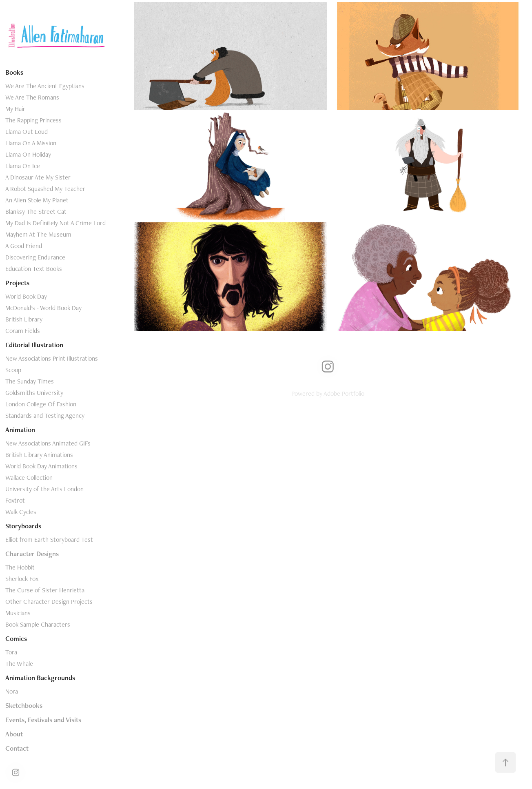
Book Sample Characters (38, 624)
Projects (17, 283)
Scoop (13, 370)
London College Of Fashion (41, 404)
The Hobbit (20, 567)
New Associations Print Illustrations (52, 358)
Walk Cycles (21, 512)
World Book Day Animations (41, 466)
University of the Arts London (44, 489)
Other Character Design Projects (49, 602)
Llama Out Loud (27, 132)
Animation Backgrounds (40, 678)
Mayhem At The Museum (38, 234)
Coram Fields (23, 331)
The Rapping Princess (33, 120)
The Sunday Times (30, 381)
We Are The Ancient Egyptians (45, 86)
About (14, 734)
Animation (20, 430)
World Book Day (26, 296)
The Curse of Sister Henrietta (45, 590)
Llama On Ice (23, 166)
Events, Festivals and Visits (43, 720)
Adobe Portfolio (344, 393)
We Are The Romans (32, 97)
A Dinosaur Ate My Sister (38, 177)
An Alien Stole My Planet (37, 200)
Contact (17, 748)
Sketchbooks (24, 705)
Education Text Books (34, 269)
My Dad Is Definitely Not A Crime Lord (55, 223)
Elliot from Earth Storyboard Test (49, 540)
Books (14, 72)
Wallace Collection (29, 478)
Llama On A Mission (31, 143)
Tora (11, 652)
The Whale (19, 664)
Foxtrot (15, 500)
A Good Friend (24, 246)
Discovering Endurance (35, 257)
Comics (16, 638)
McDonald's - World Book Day (43, 308)
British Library (24, 319)
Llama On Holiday (28, 154)
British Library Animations (39, 455)
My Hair (15, 109)
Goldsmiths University (34, 393)
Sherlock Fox (22, 579)
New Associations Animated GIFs (48, 443)
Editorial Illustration (34, 345)
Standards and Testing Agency (45, 416)
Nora (12, 691)
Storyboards (23, 526)
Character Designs (32, 554)
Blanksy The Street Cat (36, 212)
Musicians (18, 613)
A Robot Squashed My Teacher (45, 189)
